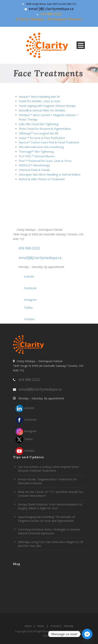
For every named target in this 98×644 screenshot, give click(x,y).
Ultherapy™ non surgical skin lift (38, 133)
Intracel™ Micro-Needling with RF (39, 97)
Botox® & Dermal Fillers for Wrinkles (42, 110)
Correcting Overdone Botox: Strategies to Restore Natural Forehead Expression (49, 531)
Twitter (24, 308)
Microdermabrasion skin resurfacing (41, 147)
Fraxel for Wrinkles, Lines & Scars (40, 101)
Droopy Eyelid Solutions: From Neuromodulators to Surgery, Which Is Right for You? (50, 506)
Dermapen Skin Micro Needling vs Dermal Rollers (50, 175)
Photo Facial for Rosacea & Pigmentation (45, 129)
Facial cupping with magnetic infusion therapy (47, 106)
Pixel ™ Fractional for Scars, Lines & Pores (45, 161)
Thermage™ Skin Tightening (36, 152)
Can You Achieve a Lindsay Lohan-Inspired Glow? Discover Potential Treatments (48, 469)
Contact (55, 626)
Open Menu (81, 45)
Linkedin (25, 277)
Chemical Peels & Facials (34, 170)
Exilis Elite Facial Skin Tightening (39, 124)
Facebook (26, 288)
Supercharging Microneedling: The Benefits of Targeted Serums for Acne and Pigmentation (46, 519)
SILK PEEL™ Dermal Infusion (37, 156)
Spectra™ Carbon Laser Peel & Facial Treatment (49, 142)
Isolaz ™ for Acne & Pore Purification (42, 138)
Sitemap (69, 626)
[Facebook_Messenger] (87, 634)
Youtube (25, 319)
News (41, 626)
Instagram (26, 300)
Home (28, 626)
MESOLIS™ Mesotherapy (34, 165)
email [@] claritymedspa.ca (51, 9)
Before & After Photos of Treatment (42, 179)
